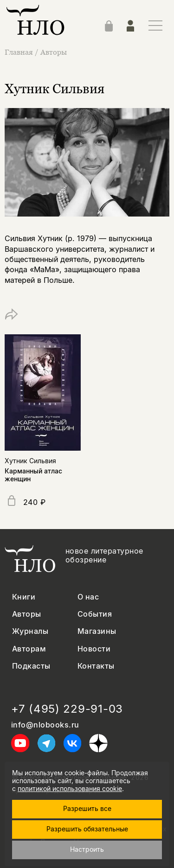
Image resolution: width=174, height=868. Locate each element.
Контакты (96, 666)
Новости (94, 649)
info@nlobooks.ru (45, 725)
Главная (20, 52)
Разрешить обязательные (87, 829)
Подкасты (31, 666)
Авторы (54, 52)
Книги (24, 597)
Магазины (97, 631)
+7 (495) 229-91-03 (67, 709)
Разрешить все (87, 808)
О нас (88, 597)
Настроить (87, 849)
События (95, 614)
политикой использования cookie (70, 788)
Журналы (30, 631)
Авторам (29, 649)
